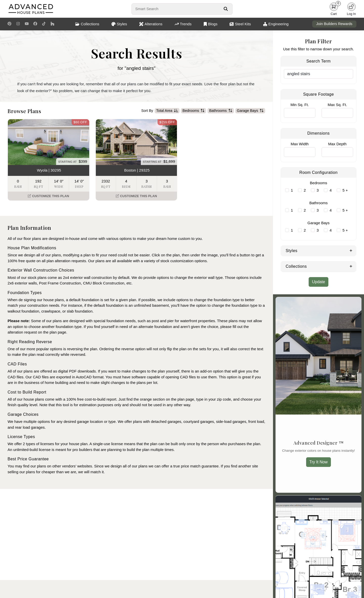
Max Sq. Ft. (337, 105)
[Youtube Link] (27, 24)
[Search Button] (226, 9)
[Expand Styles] (351, 250)
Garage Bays (250, 111)
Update (318, 282)
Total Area (167, 111)
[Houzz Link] (52, 24)
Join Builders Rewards (334, 24)
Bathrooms (221, 111)
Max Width (300, 144)
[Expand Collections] (351, 266)
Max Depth (337, 144)
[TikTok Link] (44, 24)
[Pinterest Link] (9, 24)
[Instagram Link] (18, 24)
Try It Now (318, 462)
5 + (345, 190)
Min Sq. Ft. (300, 105)
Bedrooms (194, 111)
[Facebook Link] (35, 24)
